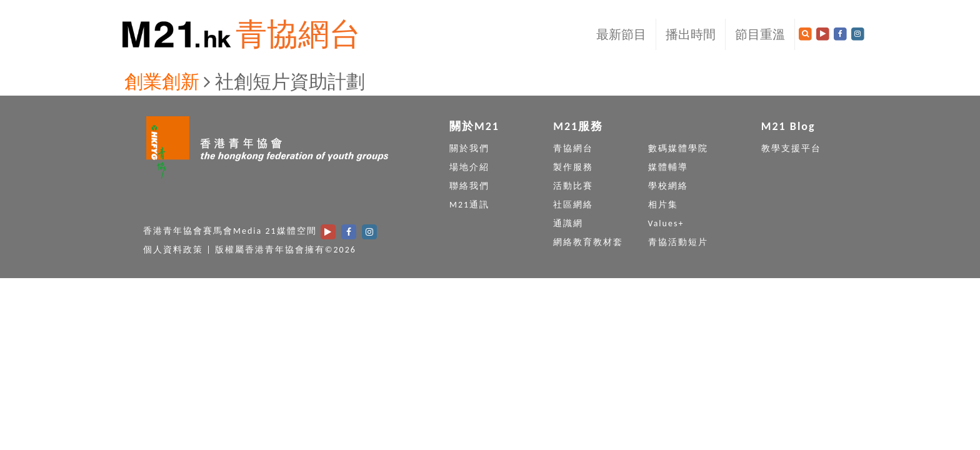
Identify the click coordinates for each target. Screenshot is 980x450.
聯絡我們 (469, 186)
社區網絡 (573, 205)
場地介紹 (469, 167)
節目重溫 (760, 34)
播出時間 (691, 34)
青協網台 (298, 34)
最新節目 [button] (621, 34)
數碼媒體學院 (678, 148)
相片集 (663, 205)
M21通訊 (469, 205)
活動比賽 (573, 186)
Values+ (666, 223)
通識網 (568, 223)
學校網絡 (668, 186)
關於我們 (469, 148)
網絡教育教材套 (588, 242)
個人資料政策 (173, 250)
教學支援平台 (791, 148)
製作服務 (573, 167)
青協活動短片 (678, 242)
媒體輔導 (668, 167)
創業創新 (162, 82)
